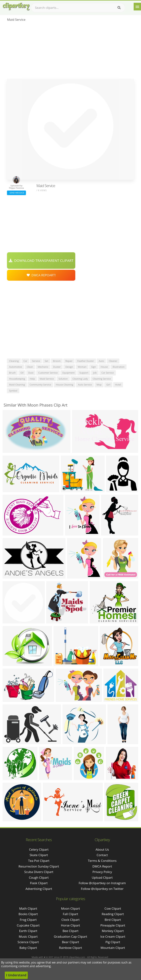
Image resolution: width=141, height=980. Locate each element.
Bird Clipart (113, 920)
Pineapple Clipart (113, 925)
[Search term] (78, 8)
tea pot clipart (39, 861)
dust (31, 373)
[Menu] (137, 7)
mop (99, 385)
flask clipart (39, 883)
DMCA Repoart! (41, 275)
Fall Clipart (70, 914)
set (46, 361)
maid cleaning (17, 385)
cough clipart (39, 877)
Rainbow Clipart (70, 948)
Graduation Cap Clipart (70, 936)
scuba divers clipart (39, 872)
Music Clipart (28, 936)
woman (82, 367)
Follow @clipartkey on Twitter (102, 889)
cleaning (14, 361)
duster (57, 367)
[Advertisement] (70, 51)
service (36, 361)
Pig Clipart (113, 942)
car (25, 361)
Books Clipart (28, 914)
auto (101, 361)
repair (69, 361)
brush (12, 373)
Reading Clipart (113, 914)
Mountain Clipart (113, 948)
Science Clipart (28, 942)
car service (107, 373)
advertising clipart (39, 889)
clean (30, 367)
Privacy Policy (102, 872)
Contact (102, 855)
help (32, 379)
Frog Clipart (28, 920)
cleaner (113, 361)
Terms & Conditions (102, 861)
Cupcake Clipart (28, 925)
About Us (102, 849)
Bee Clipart (71, 931)
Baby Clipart (28, 948)
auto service (85, 385)
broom (57, 361)
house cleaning (65, 385)
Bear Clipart (70, 942)
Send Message (16, 193)
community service (40, 385)
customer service (48, 373)
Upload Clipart (102, 877)
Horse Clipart (70, 925)
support (84, 373)
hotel (118, 385)
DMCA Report (102, 866)
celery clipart (39, 849)
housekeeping (17, 379)
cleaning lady (80, 379)
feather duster (86, 361)
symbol (13, 391)
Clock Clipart (71, 920)
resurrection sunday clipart (39, 866)
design (69, 367)
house (104, 367)
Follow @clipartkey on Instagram (102, 883)
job (95, 373)
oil (22, 373)
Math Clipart (28, 908)
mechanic (43, 367)
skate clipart (39, 855)
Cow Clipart (113, 908)
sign (94, 367)
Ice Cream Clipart (113, 936)
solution (63, 379)
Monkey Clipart (113, 931)
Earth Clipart (28, 931)
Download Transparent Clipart (41, 261)
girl (108, 385)
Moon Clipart (71, 908)
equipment (68, 373)
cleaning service (102, 379)
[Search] (119, 8)
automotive (15, 367)
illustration (119, 367)
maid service (47, 379)
